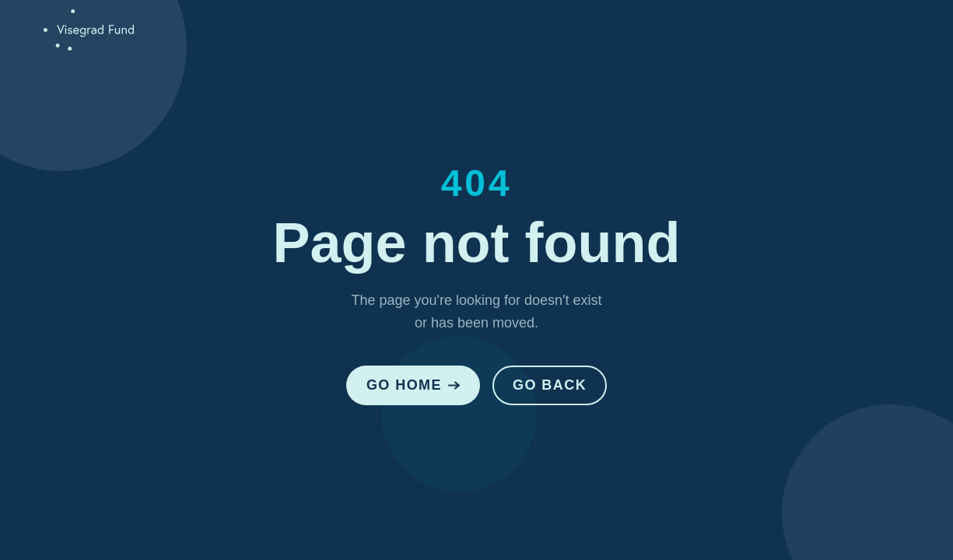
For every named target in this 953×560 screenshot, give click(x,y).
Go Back (550, 385)
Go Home (413, 385)
